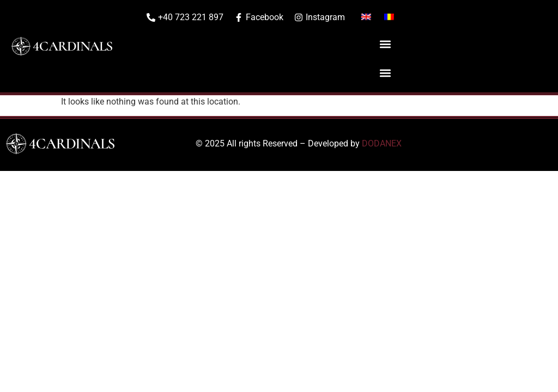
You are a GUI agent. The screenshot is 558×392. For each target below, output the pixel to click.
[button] (385, 44)
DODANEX (382, 143)
